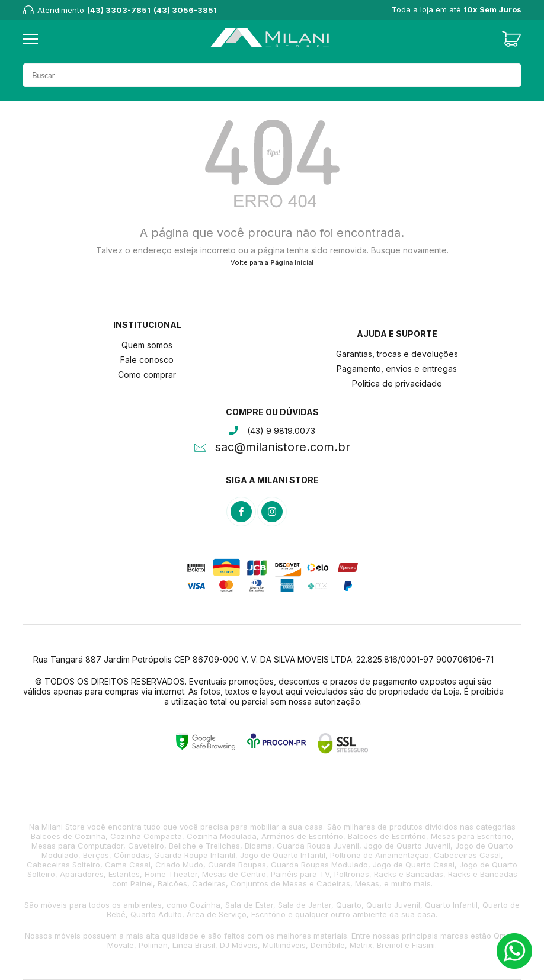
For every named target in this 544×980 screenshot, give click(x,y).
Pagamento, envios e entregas (397, 369)
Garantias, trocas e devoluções (397, 354)
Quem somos (147, 345)
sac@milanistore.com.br (283, 448)
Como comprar (147, 375)
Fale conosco (147, 360)
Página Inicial (292, 262)
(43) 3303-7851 (119, 10)
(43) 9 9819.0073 (281, 431)
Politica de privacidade (397, 383)
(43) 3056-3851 (185, 10)
